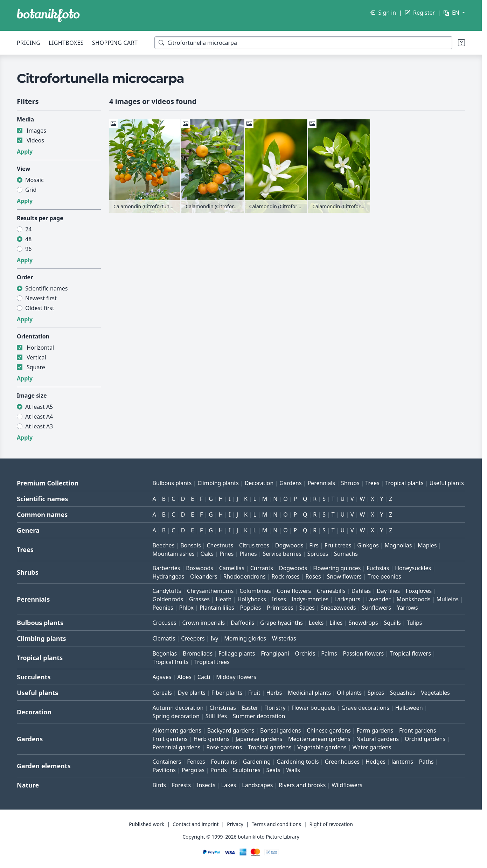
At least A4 (39, 416)
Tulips (415, 623)
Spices (376, 693)
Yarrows (408, 608)
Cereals (162, 693)
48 (28, 239)
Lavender (378, 599)
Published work (147, 824)
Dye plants (192, 693)
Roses (313, 576)
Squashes (403, 693)
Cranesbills (331, 591)
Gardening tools (298, 762)
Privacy (235, 824)
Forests (181, 785)
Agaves (162, 677)
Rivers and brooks (302, 785)
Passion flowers (363, 653)
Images (36, 131)
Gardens (290, 483)
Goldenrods (168, 599)
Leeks (316, 623)
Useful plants (447, 483)
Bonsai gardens (280, 730)
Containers (167, 762)
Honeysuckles (413, 568)
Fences (196, 762)
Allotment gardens (177, 730)
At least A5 (39, 407)
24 (28, 229)
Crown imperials (203, 623)
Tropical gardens (270, 747)
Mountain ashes (174, 554)
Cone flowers (294, 591)
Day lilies (388, 591)
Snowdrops (363, 623)
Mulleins (448, 599)
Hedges (375, 762)
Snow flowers (344, 576)
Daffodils (242, 623)
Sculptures (247, 770)
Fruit (254, 693)
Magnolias (398, 545)
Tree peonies (384, 576)
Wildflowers (347, 785)
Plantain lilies (217, 608)
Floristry (275, 708)
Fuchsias (378, 568)
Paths (426, 762)
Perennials (321, 483)
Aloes (184, 677)
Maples (427, 545)
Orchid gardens (425, 739)
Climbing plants (218, 483)
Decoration (259, 483)
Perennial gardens (177, 747)
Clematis (164, 638)
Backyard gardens (231, 730)
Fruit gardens (170, 739)
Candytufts (167, 591)
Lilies (336, 623)
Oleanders (204, 576)
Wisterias (284, 638)
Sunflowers (377, 608)
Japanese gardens (259, 739)
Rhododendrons (244, 576)
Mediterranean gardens (319, 739)
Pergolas (193, 770)
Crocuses (165, 623)
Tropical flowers (410, 653)
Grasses (199, 599)
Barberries (166, 568)
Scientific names (46, 288)
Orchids (305, 653)
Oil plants (349, 693)
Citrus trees (254, 545)
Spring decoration (176, 716)
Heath (224, 599)
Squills (392, 623)
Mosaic (34, 180)
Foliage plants (237, 653)
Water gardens (372, 747)
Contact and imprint (196, 824)
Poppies (251, 608)
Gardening (257, 762)
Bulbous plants (172, 483)
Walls (293, 770)
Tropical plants (404, 483)
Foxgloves (419, 591)
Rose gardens (224, 747)
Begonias (165, 653)
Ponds (219, 770)
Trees (372, 483)
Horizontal (40, 348)
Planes (248, 554)
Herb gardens (212, 739)
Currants (262, 568)
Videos (35, 140)
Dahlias (361, 591)
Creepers (193, 638)
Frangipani (275, 653)
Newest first (41, 298)
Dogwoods (289, 545)
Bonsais (190, 545)
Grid (31, 190)
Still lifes (216, 716)
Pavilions (164, 770)
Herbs (274, 693)
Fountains (224, 762)
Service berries (282, 554)
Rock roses (285, 576)
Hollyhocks (252, 599)
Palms (329, 653)
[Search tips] (461, 43)
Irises (279, 599)
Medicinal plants (309, 693)
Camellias (232, 568)
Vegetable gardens (322, 747)
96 (28, 249)
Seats (273, 770)
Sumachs (346, 554)
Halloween (409, 708)
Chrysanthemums (210, 591)
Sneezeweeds (338, 608)
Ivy (215, 638)
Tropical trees (212, 662)
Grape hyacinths (281, 623)
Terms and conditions (276, 824)
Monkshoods (414, 599)
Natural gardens (377, 739)
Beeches (164, 545)
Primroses (280, 608)
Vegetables (435, 693)
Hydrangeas (169, 576)
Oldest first (40, 308)
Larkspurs (347, 599)
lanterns (402, 762)
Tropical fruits (171, 662)
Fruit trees (338, 545)
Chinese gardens (329, 730)
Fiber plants (227, 693)
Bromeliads (198, 653)
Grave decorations (365, 708)
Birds (159, 785)
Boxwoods (200, 568)
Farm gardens (375, 730)
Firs (314, 545)
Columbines (255, 591)
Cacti (204, 677)
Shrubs (350, 483)
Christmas (223, 708)
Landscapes (257, 785)
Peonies (163, 608)
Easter (250, 708)
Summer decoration (259, 716)
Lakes (229, 785)
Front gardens (418, 730)
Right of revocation (331, 824)
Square (36, 367)
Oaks (207, 554)
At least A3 (39, 426)
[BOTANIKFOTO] (48, 15)
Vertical (36, 357)
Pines (227, 554)
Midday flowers (236, 677)
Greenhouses (342, 762)
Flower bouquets (313, 708)
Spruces (318, 554)
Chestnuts (220, 545)
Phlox (187, 608)
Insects (206, 785)
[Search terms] (303, 43)
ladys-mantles (310, 599)
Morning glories (245, 638)
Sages (307, 608)
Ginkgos (368, 545)
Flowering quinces (337, 568)
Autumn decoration (178, 708)
